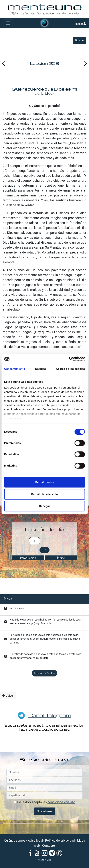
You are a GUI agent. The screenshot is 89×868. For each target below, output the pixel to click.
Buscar (79, 40)
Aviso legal (35, 840)
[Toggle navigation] (8, 23)
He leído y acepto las (44, 802)
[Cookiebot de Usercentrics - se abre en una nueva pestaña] (69, 359)
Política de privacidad (60, 840)
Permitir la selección (45, 494)
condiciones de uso (61, 802)
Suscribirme (45, 811)
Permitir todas (44, 482)
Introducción (28, 558)
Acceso (80, 24)
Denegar (44, 506)
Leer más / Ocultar (44, 673)
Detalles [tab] (40, 369)
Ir (44, 550)
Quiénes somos (15, 840)
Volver (8, 696)
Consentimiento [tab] (15, 369)
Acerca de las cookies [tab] (70, 369)
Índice (61, 558)
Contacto (49, 846)
